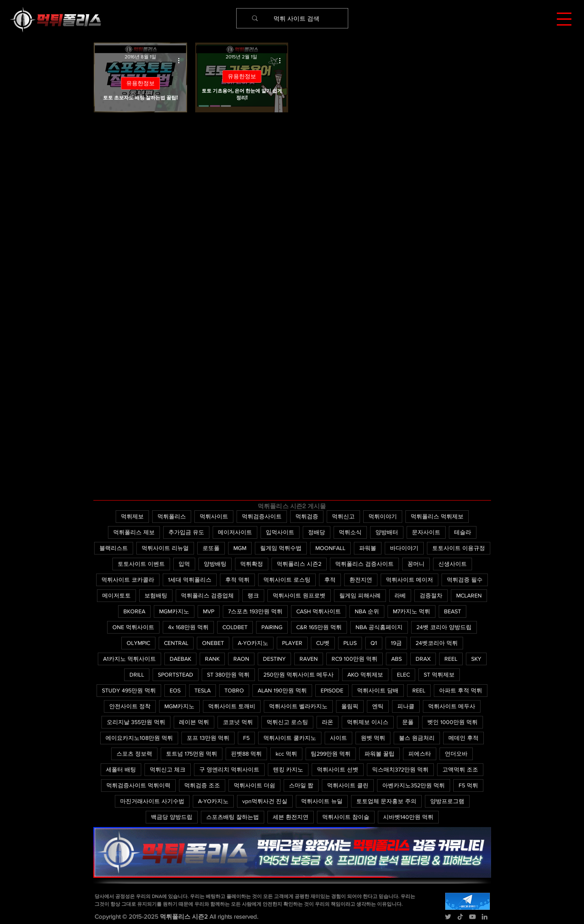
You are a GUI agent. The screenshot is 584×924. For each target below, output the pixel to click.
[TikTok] (460, 917)
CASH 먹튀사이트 (319, 611)
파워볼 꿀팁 (379, 754)
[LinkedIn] (485, 917)
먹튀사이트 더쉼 (254, 785)
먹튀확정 (252, 564)
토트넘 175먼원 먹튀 (192, 754)
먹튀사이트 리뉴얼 (165, 548)
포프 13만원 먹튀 (208, 738)
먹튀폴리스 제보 (134, 532)
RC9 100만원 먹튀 (354, 659)
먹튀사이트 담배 (378, 690)
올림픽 (350, 706)
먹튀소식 (350, 532)
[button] (564, 19)
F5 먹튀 (468, 785)
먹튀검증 (307, 516)
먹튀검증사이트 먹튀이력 (138, 785)
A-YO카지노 (253, 643)
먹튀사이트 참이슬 (346, 817)
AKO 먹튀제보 (365, 675)
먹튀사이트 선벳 (338, 769)
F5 (246, 738)
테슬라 (463, 532)
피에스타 (420, 754)
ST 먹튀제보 (439, 675)
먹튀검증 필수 (465, 580)
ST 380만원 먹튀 (228, 675)
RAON (241, 659)
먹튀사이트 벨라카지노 (298, 706)
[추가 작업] (182, 60)
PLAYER (292, 643)
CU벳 (323, 643)
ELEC (403, 675)
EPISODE (332, 690)
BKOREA (134, 611)
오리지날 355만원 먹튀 (136, 722)
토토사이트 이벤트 (141, 564)
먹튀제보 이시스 (368, 722)
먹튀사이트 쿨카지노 (290, 738)
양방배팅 (215, 564)
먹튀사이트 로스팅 (287, 580)
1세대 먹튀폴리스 (190, 580)
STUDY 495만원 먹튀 (129, 690)
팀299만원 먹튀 (331, 754)
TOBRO (234, 690)
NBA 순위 (367, 611)
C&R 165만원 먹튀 (319, 627)
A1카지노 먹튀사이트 (129, 659)
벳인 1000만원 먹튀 (453, 722)
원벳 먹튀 (373, 738)
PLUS (350, 643)
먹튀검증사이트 (262, 516)
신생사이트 (453, 564)
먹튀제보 (132, 516)
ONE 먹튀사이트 (133, 627)
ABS (397, 659)
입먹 (184, 564)
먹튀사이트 (214, 516)
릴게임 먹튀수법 (281, 548)
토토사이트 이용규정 (459, 548)
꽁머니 (416, 564)
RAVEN (309, 659)
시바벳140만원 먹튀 (408, 817)
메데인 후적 (463, 738)
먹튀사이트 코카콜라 (128, 580)
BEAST (453, 611)
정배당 (317, 532)
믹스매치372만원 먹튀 (400, 769)
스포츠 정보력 (134, 754)
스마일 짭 (301, 785)
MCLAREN (469, 595)
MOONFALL (330, 548)
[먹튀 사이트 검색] (297, 18)
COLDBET (235, 627)
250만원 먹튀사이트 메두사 (298, 675)
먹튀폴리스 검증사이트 (364, 564)
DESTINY (274, 659)
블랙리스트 (114, 548)
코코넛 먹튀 (238, 722)
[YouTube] (472, 917)
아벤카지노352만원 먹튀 (414, 785)
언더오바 (456, 754)
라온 (328, 722)
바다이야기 (404, 548)
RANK (212, 659)
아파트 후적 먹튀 (461, 690)
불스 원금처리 (417, 738)
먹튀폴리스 (172, 516)
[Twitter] (448, 917)
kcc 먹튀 (286, 754)
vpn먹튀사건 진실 (265, 801)
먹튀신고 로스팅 (287, 722)
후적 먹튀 (237, 580)
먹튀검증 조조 (202, 785)
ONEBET (213, 643)
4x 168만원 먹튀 (188, 627)
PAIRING (272, 627)
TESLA (203, 690)
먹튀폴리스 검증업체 (207, 595)
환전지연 (361, 580)
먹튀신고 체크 (168, 769)
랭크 (253, 595)
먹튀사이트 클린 (348, 785)
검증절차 (431, 595)
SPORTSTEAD (176, 675)
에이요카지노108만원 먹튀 (139, 738)
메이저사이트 (235, 532)
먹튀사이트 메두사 (452, 706)
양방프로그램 (447, 801)
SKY (476, 659)
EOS (175, 690)
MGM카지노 (174, 611)
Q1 (374, 643)
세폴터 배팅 (121, 769)
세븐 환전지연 (291, 817)
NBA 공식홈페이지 (379, 627)
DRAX (423, 659)
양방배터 (387, 532)
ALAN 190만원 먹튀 (282, 690)
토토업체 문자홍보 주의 (386, 801)
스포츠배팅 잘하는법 (233, 817)
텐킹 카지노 (288, 769)
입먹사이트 (280, 532)
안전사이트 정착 (130, 706)
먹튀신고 (343, 516)
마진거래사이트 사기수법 (152, 801)
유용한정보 (140, 83)
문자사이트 (426, 532)
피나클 (406, 706)
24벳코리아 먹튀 (437, 643)
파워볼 (368, 548)
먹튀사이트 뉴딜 (322, 801)
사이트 (338, 738)
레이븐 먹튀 (194, 722)
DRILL (137, 675)
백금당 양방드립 (172, 817)
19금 (396, 643)
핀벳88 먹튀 (246, 754)
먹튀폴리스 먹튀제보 (437, 516)
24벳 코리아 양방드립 (444, 627)
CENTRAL (176, 643)
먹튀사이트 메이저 (409, 580)
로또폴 (211, 548)
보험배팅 (156, 595)
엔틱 (378, 706)
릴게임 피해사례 (360, 595)
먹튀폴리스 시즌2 (299, 564)
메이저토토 (116, 595)
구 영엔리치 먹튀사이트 (229, 769)
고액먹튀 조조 (460, 769)
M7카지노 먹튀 (412, 611)
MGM (240, 548)
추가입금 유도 (186, 532)
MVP (209, 611)
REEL (451, 659)
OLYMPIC (138, 643)
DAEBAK (180, 659)
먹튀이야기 (383, 516)
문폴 (408, 722)
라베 (400, 595)
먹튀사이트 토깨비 (232, 706)
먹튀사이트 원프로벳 (299, 595)
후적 (330, 580)
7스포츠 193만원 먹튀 (255, 611)
